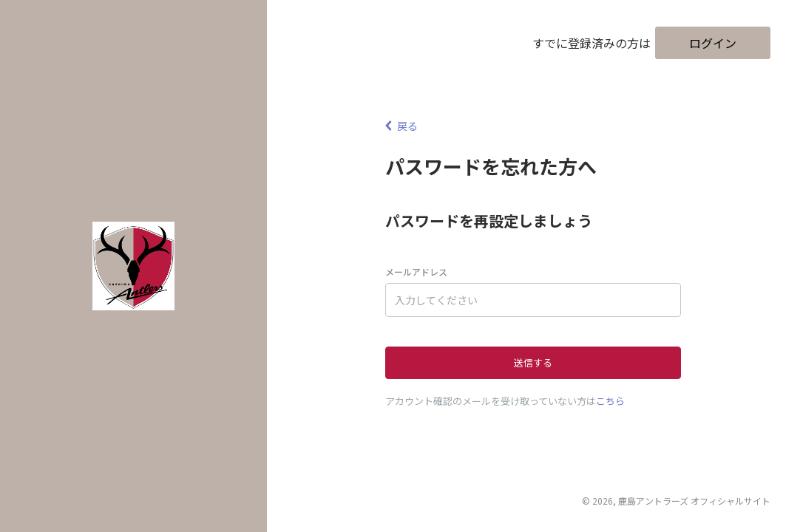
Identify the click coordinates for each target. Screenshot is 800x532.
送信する (533, 362)
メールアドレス (416, 272)
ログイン (713, 43)
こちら (610, 401)
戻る (401, 126)
